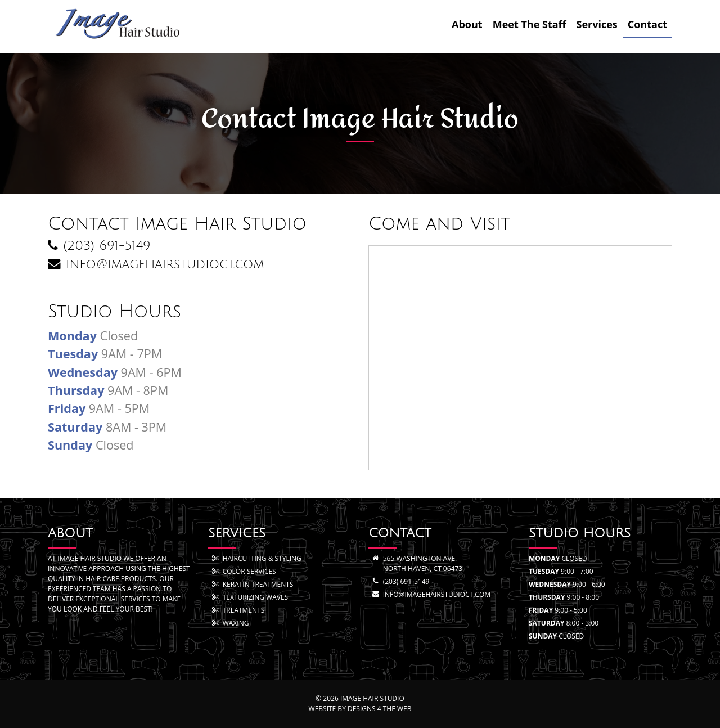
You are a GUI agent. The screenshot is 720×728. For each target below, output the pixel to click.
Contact (647, 24)
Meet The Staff (530, 24)
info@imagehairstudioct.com (437, 594)
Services (597, 24)
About (467, 24)
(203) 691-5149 (406, 581)
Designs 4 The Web (379, 709)
